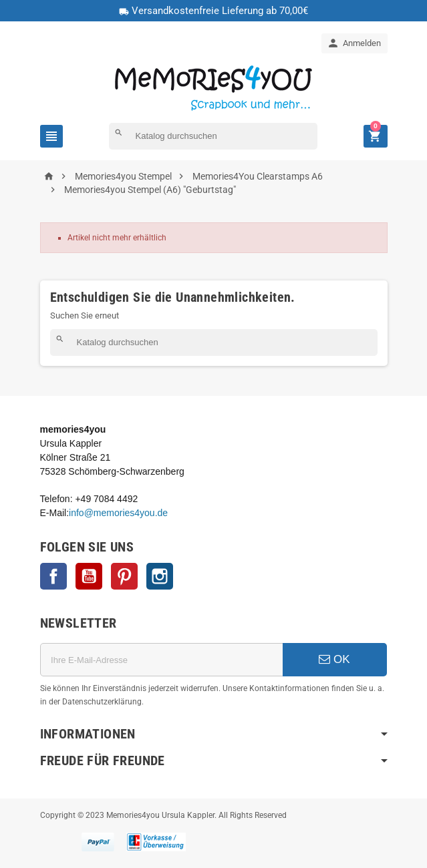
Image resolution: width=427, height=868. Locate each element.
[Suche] (213, 136)
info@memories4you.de (118, 513)
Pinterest (124, 576)
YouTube (89, 576)
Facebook (53, 576)
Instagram (160, 576)
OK (334, 659)
